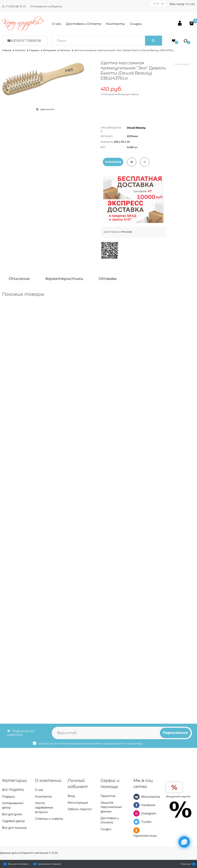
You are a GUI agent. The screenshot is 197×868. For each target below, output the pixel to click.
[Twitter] (136, 822)
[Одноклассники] (136, 830)
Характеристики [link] (64, 279)
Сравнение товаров (49, 864)
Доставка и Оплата (84, 24)
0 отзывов (181, 64)
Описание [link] (19, 279)
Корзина (186, 864)
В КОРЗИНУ (113, 162)
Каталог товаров (26, 41)
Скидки (136, 24)
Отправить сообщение (46, 6)
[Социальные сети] (184, 842)
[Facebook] (136, 805)
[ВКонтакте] (136, 797)
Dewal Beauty (136, 128)
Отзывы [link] (108, 279)
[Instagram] (136, 813)
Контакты (115, 24)
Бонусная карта (178, 796)
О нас (57, 24)
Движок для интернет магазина (24, 853)
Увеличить (47, 109)
